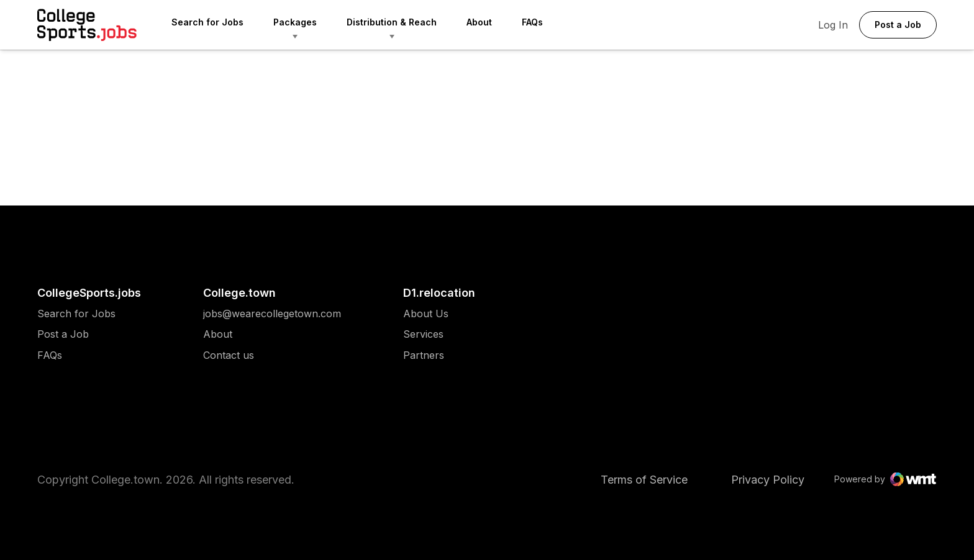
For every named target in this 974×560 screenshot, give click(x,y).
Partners (426, 355)
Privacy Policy (768, 480)
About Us (426, 314)
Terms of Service (644, 480)
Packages (295, 22)
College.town (239, 293)
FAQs (532, 22)
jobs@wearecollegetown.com (272, 314)
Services (426, 334)
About (479, 22)
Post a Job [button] (898, 25)
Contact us (272, 355)
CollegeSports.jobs (89, 293)
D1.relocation (439, 293)
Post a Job (63, 334)
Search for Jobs (207, 22)
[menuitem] (222, 25)
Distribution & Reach (392, 22)
